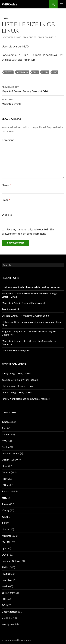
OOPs (5, 554)
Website (7, 214)
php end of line (25, 386)
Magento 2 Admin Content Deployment (23, 302)
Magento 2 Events (33, 101)
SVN (4, 605)
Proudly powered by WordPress (16, 640)
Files (35, 72)
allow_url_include (28, 379)
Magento (7, 535)
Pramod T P (29, 37)
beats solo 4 (8, 379)
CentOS (9, 72)
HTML (5, 478)
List (55, 72)
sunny (5, 373)
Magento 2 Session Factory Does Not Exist (33, 88)
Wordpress (8, 624)
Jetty (4, 497)
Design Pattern (10, 459)
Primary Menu (62, 4)
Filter (5, 466)
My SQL (6, 541)
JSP (4, 522)
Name (6, 184)
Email (6, 199)
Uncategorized (10, 611)
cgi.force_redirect (22, 373)
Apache (6, 434)
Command (23, 72)
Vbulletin (7, 617)
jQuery (6, 510)
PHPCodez (9, 4)
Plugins (6, 573)
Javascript (7, 491)
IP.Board (6, 484)
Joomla (6, 503)
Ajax (4, 428)
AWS (4, 440)
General (6, 472)
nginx (5, 548)
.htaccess (7, 421)
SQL (4, 598)
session (6, 586)
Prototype (7, 579)
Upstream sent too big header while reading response (31, 287)
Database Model (11, 453)
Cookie (6, 447)
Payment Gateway (12, 560)
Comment (9, 139)
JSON (5, 516)
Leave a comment (46, 37)
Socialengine (9, 592)
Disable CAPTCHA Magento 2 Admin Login (25, 315)
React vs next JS (10, 309)
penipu (6, 392)
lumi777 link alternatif (14, 398)
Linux (5, 18)
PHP (4, 567)
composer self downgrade (16, 350)
